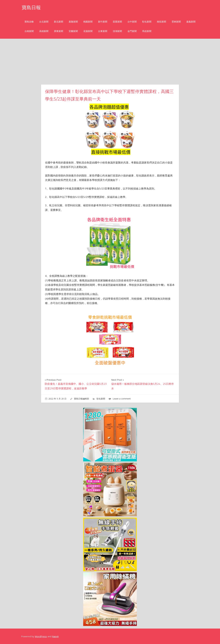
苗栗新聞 (117, 22)
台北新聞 (44, 22)
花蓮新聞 (88, 31)
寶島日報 (32, 7)
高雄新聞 (44, 31)
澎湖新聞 (117, 31)
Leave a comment (122, 399)
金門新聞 (132, 31)
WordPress (41, 636)
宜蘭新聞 (73, 31)
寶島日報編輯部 (82, 399)
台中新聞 (132, 22)
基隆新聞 (73, 22)
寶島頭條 (29, 22)
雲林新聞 (176, 22)
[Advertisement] (110, 62)
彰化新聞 (147, 22)
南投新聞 (161, 22)
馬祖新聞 (147, 31)
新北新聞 (59, 22)
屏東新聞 (59, 31)
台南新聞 (29, 31)
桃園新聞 (88, 22)
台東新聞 (103, 31)
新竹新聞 (103, 22)
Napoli (55, 636)
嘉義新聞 (191, 22)
